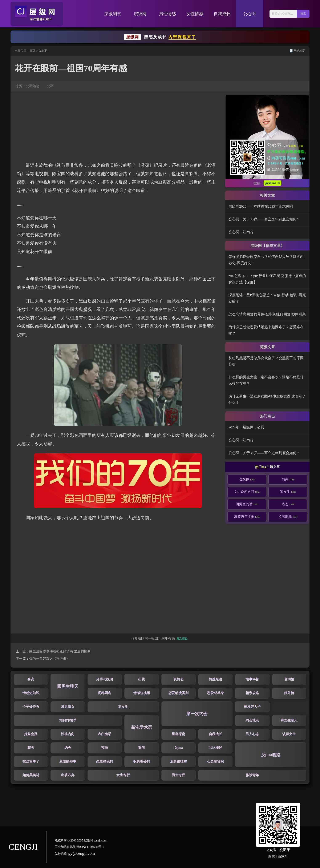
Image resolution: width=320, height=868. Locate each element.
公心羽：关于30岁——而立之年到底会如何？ (264, 219)
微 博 (272, 856)
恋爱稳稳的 (105, 761)
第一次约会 (197, 714)
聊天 (31, 748)
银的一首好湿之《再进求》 (49, 659)
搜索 (303, 14)
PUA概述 (215, 748)
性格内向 (68, 734)
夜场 (105, 748)
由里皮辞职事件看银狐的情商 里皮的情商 (60, 651)
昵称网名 (105, 693)
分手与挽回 (105, 679)
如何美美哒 (31, 775)
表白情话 (105, 734)
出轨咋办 (68, 775)
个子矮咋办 (31, 707)
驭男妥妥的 (142, 761)
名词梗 (289, 679)
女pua (178, 748)
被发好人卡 (252, 707)
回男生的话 (247, 504)
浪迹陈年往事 (247, 517)
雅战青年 (252, 775)
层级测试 (113, 14)
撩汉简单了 (31, 761)
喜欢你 (247, 479)
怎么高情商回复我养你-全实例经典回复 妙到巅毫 (267, 314)
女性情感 (195, 14)
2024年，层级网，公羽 (246, 427)
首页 (32, 51)
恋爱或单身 (215, 693)
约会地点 (252, 720)
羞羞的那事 (68, 761)
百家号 (283, 856)
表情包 (178, 679)
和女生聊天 (289, 720)
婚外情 (289, 693)
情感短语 (215, 679)
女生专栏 (123, 775)
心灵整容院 (215, 761)
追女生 (288, 492)
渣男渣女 (68, 707)
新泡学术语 (142, 727)
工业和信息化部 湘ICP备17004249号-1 (79, 847)
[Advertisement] (118, 126)
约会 (68, 748)
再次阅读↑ (182, 639)
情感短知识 (31, 693)
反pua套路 (271, 755)
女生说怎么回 (247, 492)
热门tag (261, 467)
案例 (142, 748)
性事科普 (252, 679)
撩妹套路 (31, 734)
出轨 (142, 679)
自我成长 (222, 14)
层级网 (140, 14)
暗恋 (288, 504)
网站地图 (299, 51)
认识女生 (289, 734)
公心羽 (250, 14)
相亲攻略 (252, 693)
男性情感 (167, 14)
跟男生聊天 (68, 686)
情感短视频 (142, 693)
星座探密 (178, 734)
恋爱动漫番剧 (178, 693)
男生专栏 (178, 775)
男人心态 (252, 734)
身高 (31, 679)
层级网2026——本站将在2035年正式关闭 (261, 206)
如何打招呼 (68, 720)
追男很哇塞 (178, 761)
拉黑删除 (288, 517)
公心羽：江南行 (241, 232)
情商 (288, 479)
